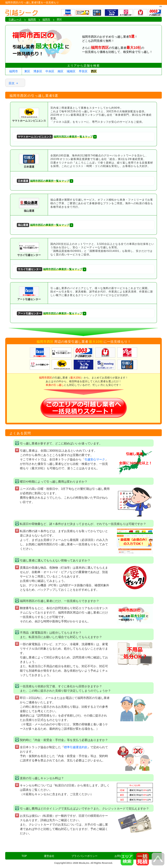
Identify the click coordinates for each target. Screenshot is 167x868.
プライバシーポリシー (84, 856)
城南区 (71, 71)
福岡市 (14, 71)
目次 (12, 83)
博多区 (38, 71)
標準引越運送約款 (76, 747)
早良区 (83, 71)
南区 (61, 71)
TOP (24, 856)
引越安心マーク (95, 459)
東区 (27, 71)
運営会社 (49, 856)
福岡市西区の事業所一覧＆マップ (55, 137)
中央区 (50, 71)
